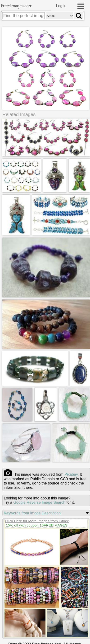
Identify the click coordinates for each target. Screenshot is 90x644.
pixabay (71, 474)
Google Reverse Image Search (39, 502)
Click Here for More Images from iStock (37, 521)
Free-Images (17, 6)
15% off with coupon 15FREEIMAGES (37, 525)
